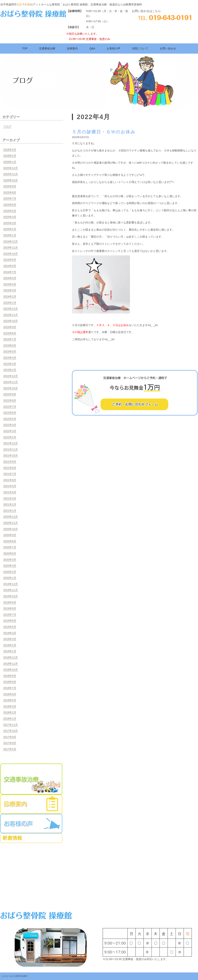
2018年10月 (11, 670)
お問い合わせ (168, 48)
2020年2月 (10, 572)
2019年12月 (11, 584)
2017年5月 (10, 749)
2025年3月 (10, 223)
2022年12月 (11, 376)
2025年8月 (10, 192)
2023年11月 (11, 315)
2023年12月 (11, 309)
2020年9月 (10, 535)
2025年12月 (11, 168)
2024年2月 (10, 296)
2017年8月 (10, 743)
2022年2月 (10, 437)
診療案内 (72, 48)
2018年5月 (10, 700)
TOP (25, 48)
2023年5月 (10, 351)
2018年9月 (10, 676)
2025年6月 (10, 205)
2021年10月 (11, 455)
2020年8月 (10, 541)
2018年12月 (11, 657)
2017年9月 (10, 737)
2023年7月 (10, 339)
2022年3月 (10, 431)
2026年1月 (10, 162)
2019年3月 (10, 639)
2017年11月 (11, 725)
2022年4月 (10, 425)
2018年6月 (10, 694)
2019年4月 (10, 633)
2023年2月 (10, 370)
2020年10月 (11, 529)
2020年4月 (10, 560)
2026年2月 (10, 156)
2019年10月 (11, 596)
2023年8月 (10, 333)
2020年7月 (10, 547)
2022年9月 (10, 394)
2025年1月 (10, 235)
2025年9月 (10, 186)
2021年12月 (11, 443)
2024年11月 (11, 247)
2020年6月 (10, 553)
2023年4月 (10, 358)
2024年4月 (10, 284)
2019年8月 (10, 608)
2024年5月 (10, 278)
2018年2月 (10, 712)
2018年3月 (10, 706)
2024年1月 (10, 303)
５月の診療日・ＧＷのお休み (104, 132)
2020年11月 (11, 523)
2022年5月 (10, 419)
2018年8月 (10, 682)
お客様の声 (114, 48)
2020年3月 (10, 566)
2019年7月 (10, 615)
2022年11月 (11, 382)
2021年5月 (10, 486)
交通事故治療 (47, 48)
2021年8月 (10, 468)
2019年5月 (10, 627)
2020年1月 (10, 578)
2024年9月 (10, 260)
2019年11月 (11, 590)
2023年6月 (10, 345)
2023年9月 (10, 327)
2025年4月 (10, 217)
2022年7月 (10, 407)
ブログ (7, 126)
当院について (140, 48)
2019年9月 (10, 602)
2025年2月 (10, 229)
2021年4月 (10, 492)
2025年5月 (10, 211)
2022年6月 (10, 413)
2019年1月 (10, 651)
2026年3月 (10, 150)
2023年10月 (11, 321)
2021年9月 (10, 462)
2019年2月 (10, 645)
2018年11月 (11, 664)
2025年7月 (10, 198)
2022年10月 (11, 388)
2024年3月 (10, 290)
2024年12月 (11, 241)
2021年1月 (10, 511)
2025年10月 (11, 180)
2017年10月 (11, 731)
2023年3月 (10, 364)
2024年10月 (11, 254)
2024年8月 (10, 266)
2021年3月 (10, 498)
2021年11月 (11, 449)
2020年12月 (11, 517)
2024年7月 (10, 272)
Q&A (92, 48)
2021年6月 (10, 480)
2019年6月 (10, 621)
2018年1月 (10, 719)
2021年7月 (10, 474)
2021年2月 (10, 504)
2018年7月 (10, 688)
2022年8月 (10, 400)
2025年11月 (11, 174)
